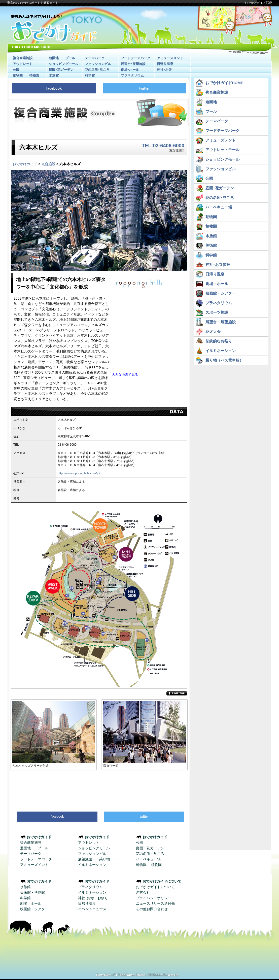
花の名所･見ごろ (97, 70)
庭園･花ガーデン (61, 70)
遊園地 (54, 58)
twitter (145, 88)
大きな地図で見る (125, 375)
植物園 (34, 75)
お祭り (103, 898)
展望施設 (85, 859)
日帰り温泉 (165, 64)
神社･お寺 (164, 70)
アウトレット (23, 64)
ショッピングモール (64, 64)
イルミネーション (92, 865)
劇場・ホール (31, 903)
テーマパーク (95, 58)
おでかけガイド (25, 164)
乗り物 (104, 859)
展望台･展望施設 (133, 64)
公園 (16, 70)
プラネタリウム (132, 75)
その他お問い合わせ (152, 909)
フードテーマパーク (136, 58)
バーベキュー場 (148, 859)
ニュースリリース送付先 (155, 903)
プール (70, 58)
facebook (54, 88)
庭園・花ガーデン (150, 848)
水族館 (54, 75)
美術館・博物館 (32, 892)
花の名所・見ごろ (150, 854)
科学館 (90, 75)
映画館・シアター (34, 909)
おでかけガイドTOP (258, 3)
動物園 (18, 75)
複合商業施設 (23, 58)
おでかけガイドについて (155, 887)
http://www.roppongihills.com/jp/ (79, 473)
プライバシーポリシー (154, 898)
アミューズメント (170, 58)
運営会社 (143, 892)
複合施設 (48, 164)
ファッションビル (98, 64)
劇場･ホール (130, 70)
